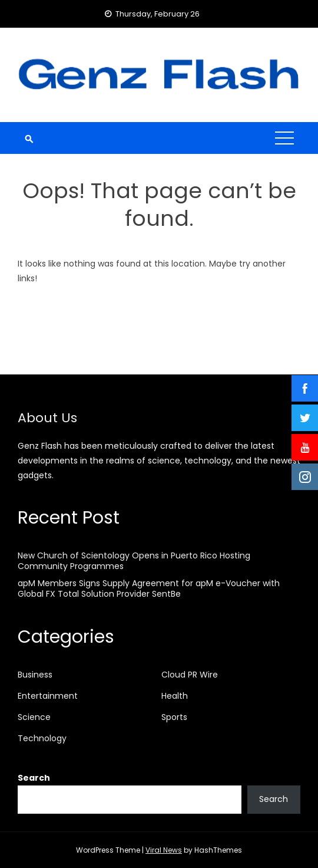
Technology (42, 738)
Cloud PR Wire (190, 675)
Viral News (164, 850)
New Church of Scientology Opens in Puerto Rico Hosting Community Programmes (134, 561)
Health (175, 696)
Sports (174, 717)
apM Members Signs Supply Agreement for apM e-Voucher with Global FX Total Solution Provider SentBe (149, 588)
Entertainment (48, 696)
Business (35, 675)
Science (34, 717)
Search (34, 778)
